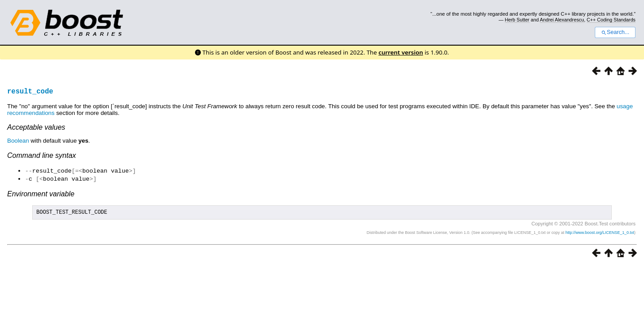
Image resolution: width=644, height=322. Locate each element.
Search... (615, 32)
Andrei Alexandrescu (562, 20)
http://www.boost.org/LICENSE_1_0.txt (600, 233)
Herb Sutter (517, 20)
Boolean (18, 141)
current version (401, 52)
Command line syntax (42, 155)
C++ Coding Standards (611, 20)
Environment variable (41, 193)
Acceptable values (36, 127)
